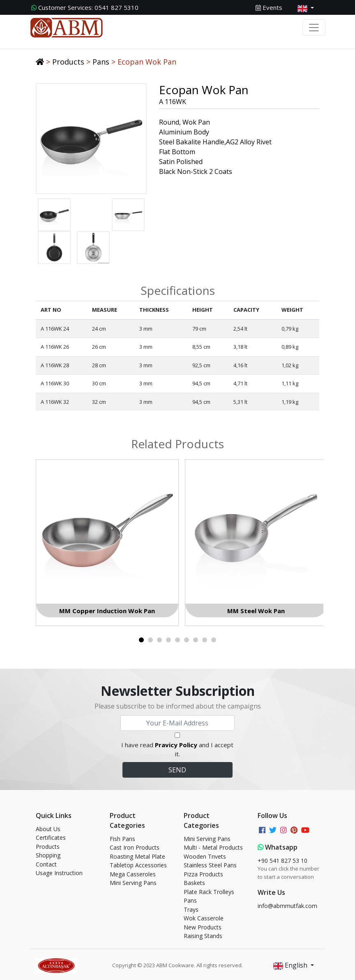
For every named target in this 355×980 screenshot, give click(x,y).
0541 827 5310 (85, 7)
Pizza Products (203, 874)
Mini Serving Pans (133, 883)
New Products (203, 927)
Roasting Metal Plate (137, 856)
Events (269, 7)
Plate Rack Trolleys (209, 892)
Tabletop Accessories (138, 865)
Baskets (194, 883)
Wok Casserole (204, 918)
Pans (101, 62)
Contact (46, 864)
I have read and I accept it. (177, 749)
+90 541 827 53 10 (282, 861)
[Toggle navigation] (314, 28)
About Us (48, 829)
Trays (191, 909)
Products (68, 62)
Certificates (51, 838)
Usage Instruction (59, 873)
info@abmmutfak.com (287, 906)
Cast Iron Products (135, 847)
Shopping (48, 855)
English (291, 966)
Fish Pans (122, 839)
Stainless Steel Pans (210, 865)
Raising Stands (203, 936)
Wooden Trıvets (205, 856)
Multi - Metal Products (213, 847)
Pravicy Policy (176, 745)
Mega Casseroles (133, 874)
